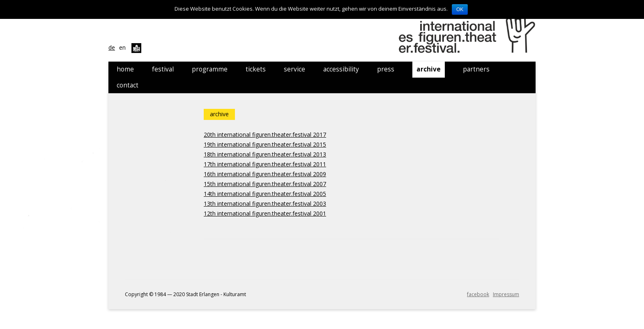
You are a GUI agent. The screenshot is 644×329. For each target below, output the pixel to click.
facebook (478, 294)
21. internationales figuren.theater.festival (468, 31)
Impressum (506, 294)
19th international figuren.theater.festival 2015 (265, 144)
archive (429, 69)
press (386, 69)
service (294, 69)
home (125, 69)
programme (210, 69)
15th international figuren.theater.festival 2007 (265, 184)
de (112, 47)
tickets (256, 69)
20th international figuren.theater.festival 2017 (265, 135)
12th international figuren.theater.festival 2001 (265, 213)
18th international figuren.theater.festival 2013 (265, 154)
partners (476, 69)
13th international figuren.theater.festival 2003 (265, 204)
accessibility (341, 69)
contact (128, 85)
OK (460, 9)
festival (163, 69)
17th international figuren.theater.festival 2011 (265, 164)
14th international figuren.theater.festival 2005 (265, 194)
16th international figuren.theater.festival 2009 (265, 174)
